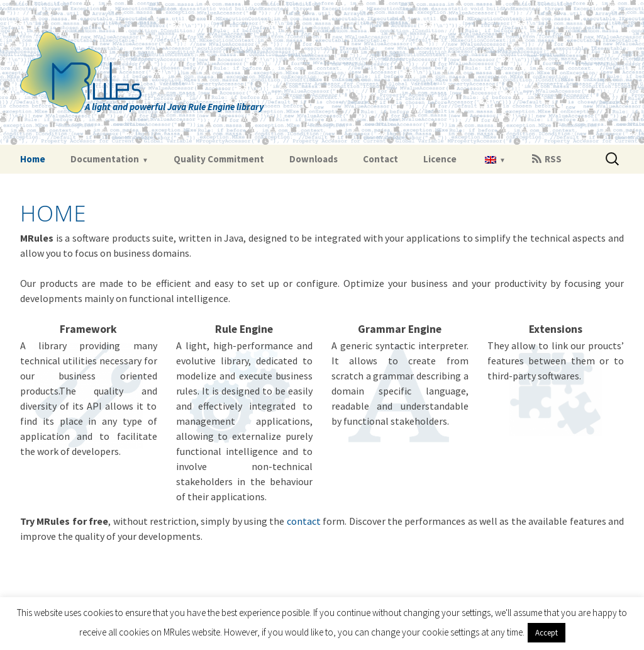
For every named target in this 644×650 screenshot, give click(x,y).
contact (304, 521)
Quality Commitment (219, 159)
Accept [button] (547, 633)
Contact (380, 159)
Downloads (314, 159)
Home (33, 159)
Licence (440, 159)
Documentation (105, 159)
